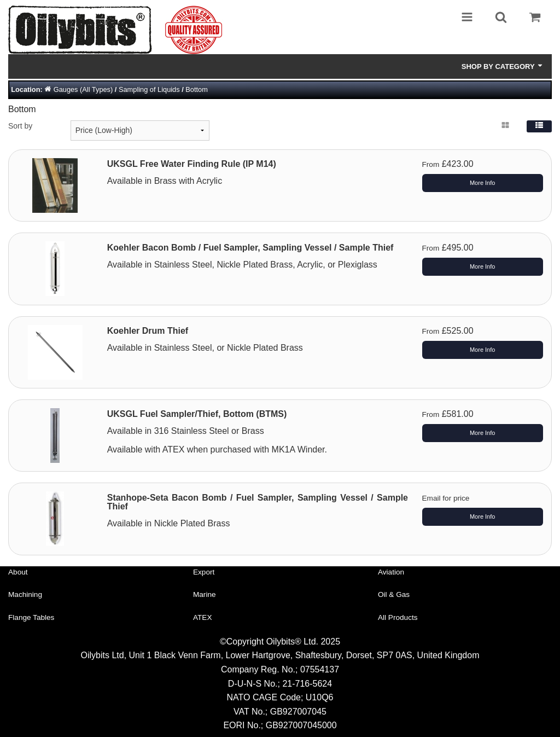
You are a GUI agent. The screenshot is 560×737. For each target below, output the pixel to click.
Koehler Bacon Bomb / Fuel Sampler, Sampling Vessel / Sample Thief (250, 248)
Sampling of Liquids (149, 89)
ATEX (203, 617)
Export (204, 572)
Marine (205, 594)
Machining (25, 594)
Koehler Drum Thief (148, 331)
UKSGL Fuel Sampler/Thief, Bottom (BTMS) (197, 414)
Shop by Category (503, 66)
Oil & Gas (394, 594)
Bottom (197, 89)
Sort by (20, 126)
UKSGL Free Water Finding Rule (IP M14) (192, 164)
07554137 (320, 669)
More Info (482, 183)
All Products (398, 617)
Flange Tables (31, 617)
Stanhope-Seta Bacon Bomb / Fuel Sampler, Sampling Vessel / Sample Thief (258, 502)
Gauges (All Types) (83, 89)
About (18, 572)
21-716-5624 (307, 684)
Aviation (391, 572)
